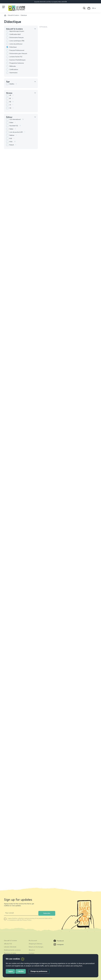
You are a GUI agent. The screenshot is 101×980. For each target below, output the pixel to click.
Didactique (13, 22)
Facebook (59, 941)
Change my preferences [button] (39, 971)
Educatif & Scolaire (13, 15)
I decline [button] (21, 971)
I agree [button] (10, 971)
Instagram (59, 944)
